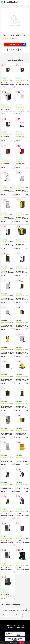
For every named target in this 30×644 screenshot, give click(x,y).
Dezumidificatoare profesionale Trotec (14, 610)
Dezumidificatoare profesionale (12, 615)
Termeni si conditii (11, 626)
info (13, 87)
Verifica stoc (18, 44)
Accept (22, 643)
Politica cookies (20, 627)
